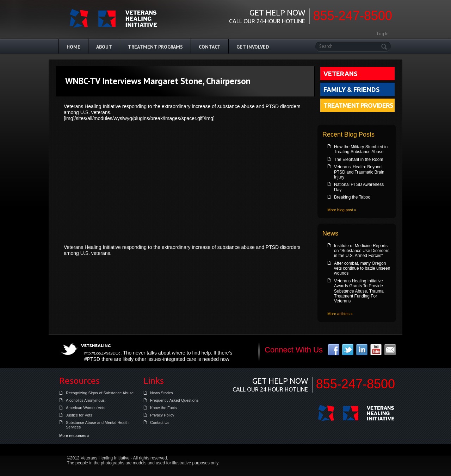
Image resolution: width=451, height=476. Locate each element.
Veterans (340, 74)
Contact (210, 47)
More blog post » (342, 210)
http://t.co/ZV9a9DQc (102, 353)
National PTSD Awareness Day (359, 187)
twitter (348, 350)
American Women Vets (86, 408)
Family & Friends (351, 89)
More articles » (340, 314)
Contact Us (160, 422)
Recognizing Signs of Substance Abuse (100, 393)
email (390, 350)
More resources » (74, 436)
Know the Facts (163, 408)
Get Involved (253, 47)
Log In (383, 34)
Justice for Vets (79, 415)
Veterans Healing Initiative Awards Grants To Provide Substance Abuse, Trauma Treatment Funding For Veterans (359, 291)
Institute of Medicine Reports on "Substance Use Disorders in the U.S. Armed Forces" (362, 251)
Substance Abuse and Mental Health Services (97, 425)
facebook (334, 350)
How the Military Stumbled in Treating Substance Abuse (361, 149)
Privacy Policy (162, 415)
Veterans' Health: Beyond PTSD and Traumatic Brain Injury (359, 172)
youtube (376, 350)
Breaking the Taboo (352, 197)
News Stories (162, 393)
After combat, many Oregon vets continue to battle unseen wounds (362, 268)
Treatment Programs (155, 47)
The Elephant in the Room (359, 159)
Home (73, 47)
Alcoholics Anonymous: (86, 400)
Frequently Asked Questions (174, 400)
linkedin (362, 350)
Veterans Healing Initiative (356, 413)
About (104, 47)
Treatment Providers (358, 105)
